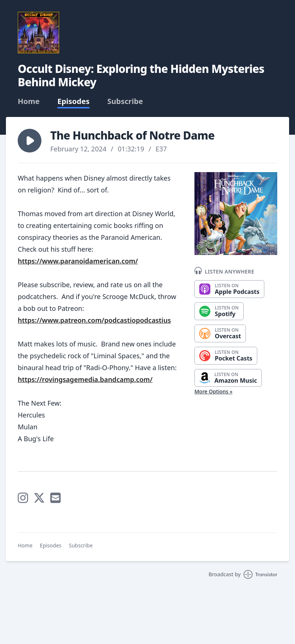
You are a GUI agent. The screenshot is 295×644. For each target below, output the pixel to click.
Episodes (73, 101)
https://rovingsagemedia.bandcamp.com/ (85, 379)
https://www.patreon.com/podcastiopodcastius (94, 320)
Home (29, 101)
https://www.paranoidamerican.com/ (78, 261)
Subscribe (125, 101)
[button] (30, 141)
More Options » (213, 391)
